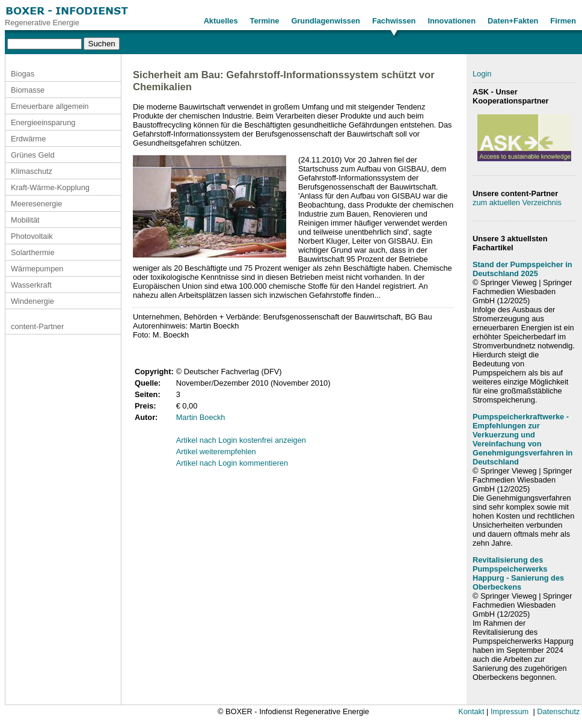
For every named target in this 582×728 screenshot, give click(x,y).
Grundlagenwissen (326, 21)
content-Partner (37, 326)
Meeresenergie (36, 204)
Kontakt (471, 711)
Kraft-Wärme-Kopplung (50, 187)
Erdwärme (28, 139)
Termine (265, 21)
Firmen (563, 21)
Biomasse (28, 90)
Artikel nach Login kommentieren (232, 463)
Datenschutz (558, 711)
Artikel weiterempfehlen (216, 452)
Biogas (23, 74)
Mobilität (25, 220)
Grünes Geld (33, 155)
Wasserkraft (31, 285)
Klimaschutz (32, 171)
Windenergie (32, 301)
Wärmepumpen (37, 269)
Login (482, 74)
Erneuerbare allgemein (50, 106)
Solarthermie (33, 252)
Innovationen (452, 21)
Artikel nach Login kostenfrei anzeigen (241, 440)
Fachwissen (394, 21)
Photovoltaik (32, 236)
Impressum (510, 711)
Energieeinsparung (43, 122)
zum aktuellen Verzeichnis (517, 202)
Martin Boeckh (201, 417)
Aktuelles (221, 21)
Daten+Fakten (513, 21)
